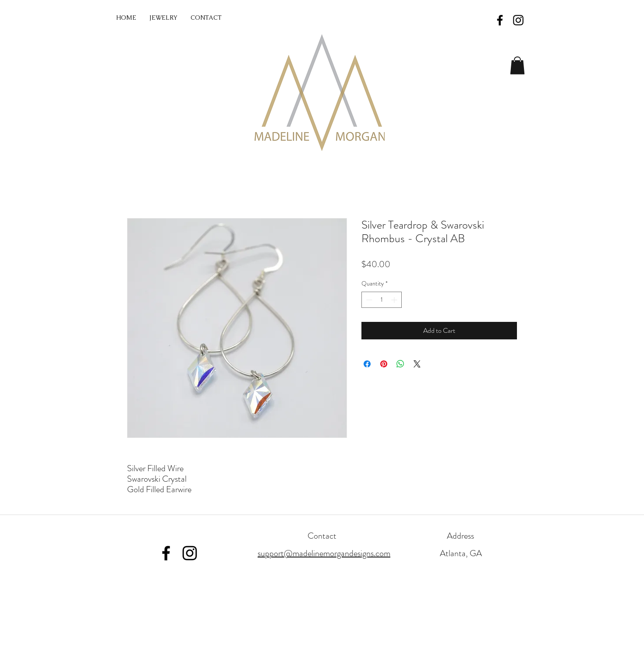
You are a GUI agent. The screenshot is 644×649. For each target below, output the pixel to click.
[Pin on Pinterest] (384, 364)
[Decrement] (368, 300)
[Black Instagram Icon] (518, 20)
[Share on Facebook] (367, 364)
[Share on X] (417, 364)
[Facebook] (166, 553)
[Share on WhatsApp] (400, 364)
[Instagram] (190, 553)
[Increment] (395, 300)
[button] (517, 65)
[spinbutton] (382, 300)
